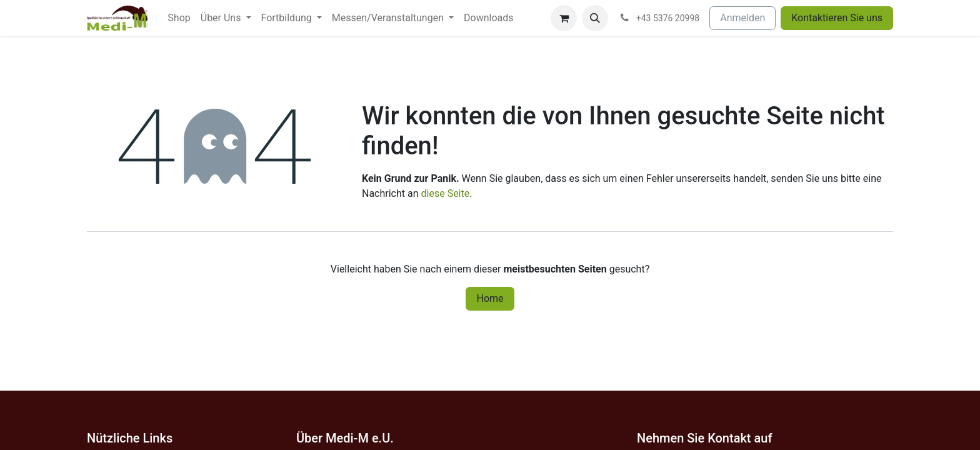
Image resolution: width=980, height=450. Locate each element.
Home (490, 298)
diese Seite (446, 193)
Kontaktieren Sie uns (837, 18)
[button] (595, 18)
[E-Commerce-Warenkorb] (564, 18)
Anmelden (742, 18)
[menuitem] (179, 18)
